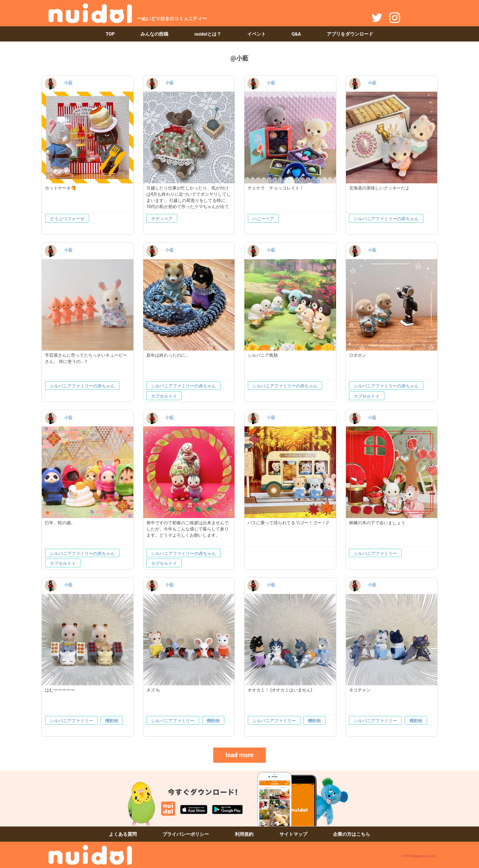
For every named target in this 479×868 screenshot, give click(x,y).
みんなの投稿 (154, 34)
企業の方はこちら (352, 834)
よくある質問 (123, 834)
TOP (110, 34)
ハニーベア (263, 219)
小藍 (68, 83)
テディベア (162, 219)
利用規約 (244, 834)
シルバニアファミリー (375, 553)
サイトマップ (293, 834)
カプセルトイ (164, 396)
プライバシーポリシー (186, 834)
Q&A (296, 34)
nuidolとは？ (208, 34)
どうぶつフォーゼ (67, 219)
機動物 (112, 721)
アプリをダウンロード (350, 34)
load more (239, 755)
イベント (257, 34)
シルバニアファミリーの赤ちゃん (386, 219)
